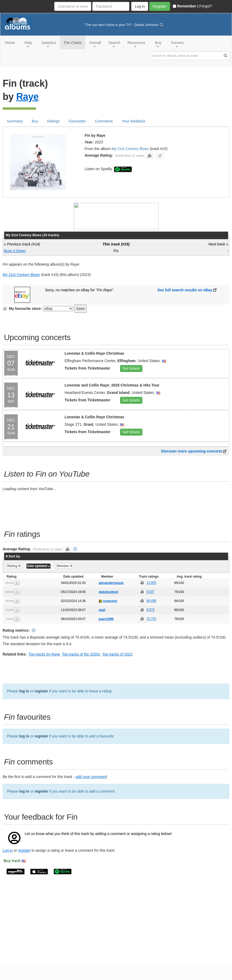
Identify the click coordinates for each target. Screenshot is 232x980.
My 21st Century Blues (130, 163)
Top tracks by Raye (44, 669)
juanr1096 (106, 634)
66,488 (151, 616)
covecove (110, 616)
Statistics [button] (49, 44)
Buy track (12, 875)
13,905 (151, 597)
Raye (27, 111)
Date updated (38, 581)
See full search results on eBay (185, 305)
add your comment (91, 791)
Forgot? (206, 6)
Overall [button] (95, 44)
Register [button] (160, 6)
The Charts (73, 43)
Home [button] (10, 43)
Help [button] (28, 44)
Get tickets (131, 383)
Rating (14, 581)
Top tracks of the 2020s (81, 669)
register (41, 706)
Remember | (185, 6)
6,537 (151, 607)
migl (102, 625)
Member (64, 581)
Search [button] (114, 44)
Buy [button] (158, 44)
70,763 (151, 634)
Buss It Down (15, 265)
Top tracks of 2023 (117, 669)
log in (24, 706)
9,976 (151, 625)
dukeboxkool (108, 607)
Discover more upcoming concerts (192, 466)
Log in (8, 865)
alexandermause (111, 597)
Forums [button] (177, 44)
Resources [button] (136, 44)
